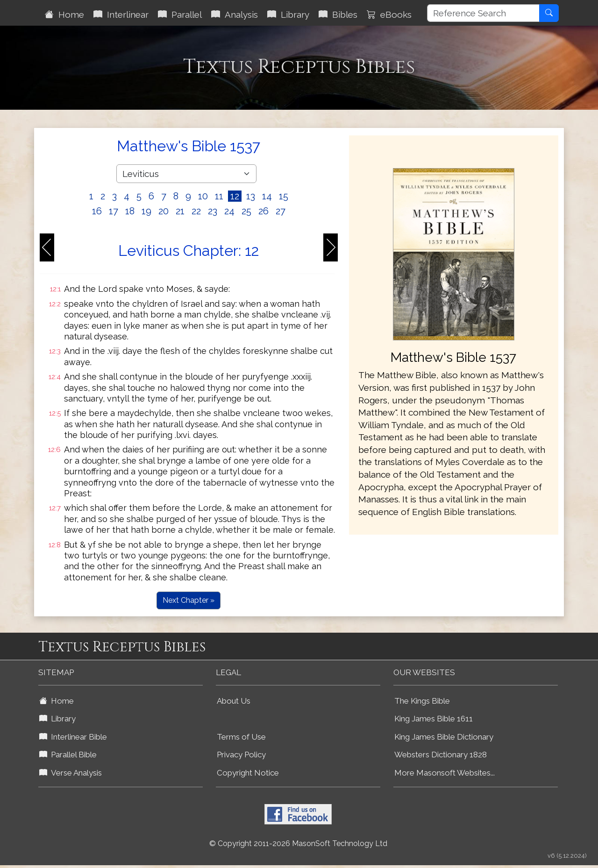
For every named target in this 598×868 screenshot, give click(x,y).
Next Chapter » (189, 600)
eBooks (389, 14)
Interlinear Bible (73, 737)
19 (146, 211)
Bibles (338, 14)
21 (180, 211)
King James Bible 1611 (434, 719)
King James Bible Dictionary (444, 737)
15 (284, 196)
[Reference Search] (483, 13)
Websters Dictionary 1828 (441, 755)
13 (251, 196)
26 (263, 211)
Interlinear (121, 14)
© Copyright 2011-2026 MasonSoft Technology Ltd (298, 843)
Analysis (235, 14)
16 (97, 211)
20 (164, 211)
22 (196, 211)
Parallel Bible (68, 755)
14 (267, 196)
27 (281, 211)
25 (246, 211)
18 (130, 211)
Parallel (180, 14)
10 (203, 196)
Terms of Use (241, 737)
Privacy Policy (241, 755)
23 (213, 211)
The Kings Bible (422, 701)
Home (64, 14)
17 (114, 211)
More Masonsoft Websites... (445, 773)
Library (288, 14)
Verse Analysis (71, 773)
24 (229, 211)
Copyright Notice (248, 773)
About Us (234, 701)
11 (219, 196)
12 (235, 196)
